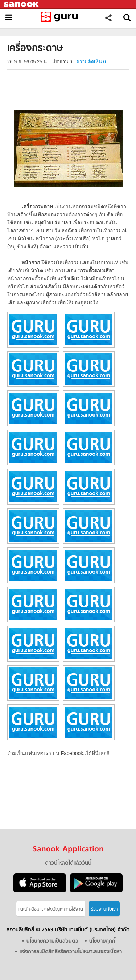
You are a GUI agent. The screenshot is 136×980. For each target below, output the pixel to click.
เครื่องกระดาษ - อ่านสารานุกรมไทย (61, 18)
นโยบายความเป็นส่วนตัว (52, 941)
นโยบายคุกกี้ (102, 941)
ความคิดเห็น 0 (91, 62)
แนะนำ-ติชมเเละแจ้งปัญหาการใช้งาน (51, 909)
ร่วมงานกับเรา (104, 909)
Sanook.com (22, 5)
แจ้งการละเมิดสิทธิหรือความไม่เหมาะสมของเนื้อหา (71, 952)
